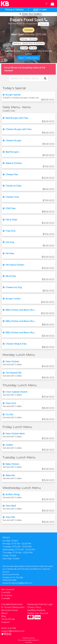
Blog (4, 616)
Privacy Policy (34, 607)
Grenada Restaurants (12, 604)
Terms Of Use (8, 619)
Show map (43, 24)
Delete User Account (38, 613)
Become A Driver (10, 610)
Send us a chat (9, 628)
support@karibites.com (13, 631)
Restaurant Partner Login (40, 604)
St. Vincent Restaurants (13, 607)
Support (5, 622)
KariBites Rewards (36, 610)
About (4, 613)
